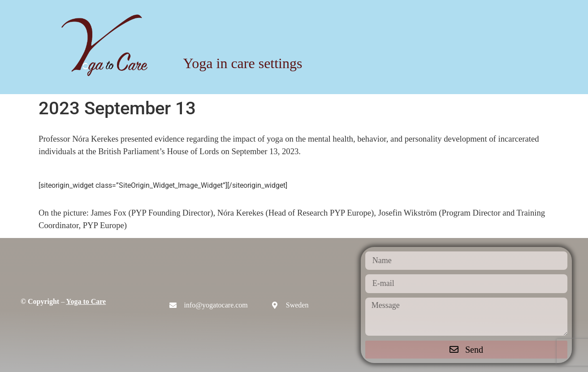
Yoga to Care (86, 301)
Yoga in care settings (242, 63)
